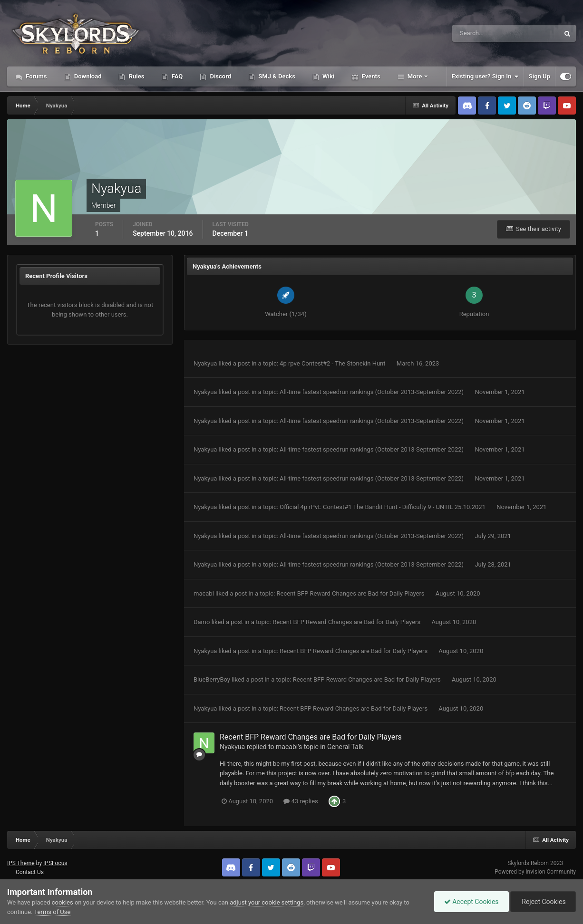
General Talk (345, 747)
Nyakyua (205, 363)
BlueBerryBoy (212, 679)
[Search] (477, 33)
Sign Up (539, 76)
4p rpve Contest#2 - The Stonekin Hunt (333, 363)
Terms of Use (52, 912)
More (415, 76)
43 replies (301, 801)
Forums (36, 76)
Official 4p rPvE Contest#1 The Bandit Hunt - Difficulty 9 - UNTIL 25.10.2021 (383, 507)
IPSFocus (55, 863)
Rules (136, 76)
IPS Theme (21, 863)
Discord (220, 76)
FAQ (176, 76)
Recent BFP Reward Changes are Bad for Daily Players (351, 593)
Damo (202, 622)
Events (370, 76)
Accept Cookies (471, 902)
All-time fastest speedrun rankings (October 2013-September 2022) (372, 392)
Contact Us (30, 872)
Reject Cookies (543, 902)
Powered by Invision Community (535, 872)
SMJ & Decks (276, 76)
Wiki (328, 76)
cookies (63, 902)
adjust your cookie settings (267, 902)
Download (87, 76)
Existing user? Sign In (485, 77)
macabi (204, 593)
